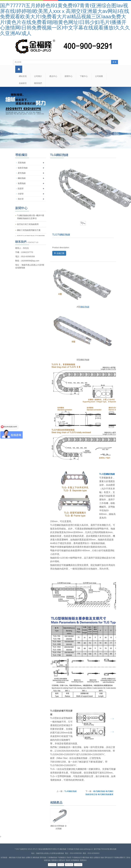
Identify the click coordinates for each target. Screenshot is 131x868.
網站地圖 (113, 849)
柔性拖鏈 (22, 173)
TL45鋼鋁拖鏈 (70, 791)
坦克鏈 (19, 857)
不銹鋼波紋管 (77, 857)
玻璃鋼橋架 (75, 860)
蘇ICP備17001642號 (101, 849)
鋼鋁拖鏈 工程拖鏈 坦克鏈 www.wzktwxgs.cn (76, 849)
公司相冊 (99, 76)
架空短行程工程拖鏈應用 (28, 224)
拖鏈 (23, 857)
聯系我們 (38, 83)
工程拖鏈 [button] (78, 865)
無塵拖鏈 (22, 183)
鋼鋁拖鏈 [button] (69, 865)
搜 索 (114, 62)
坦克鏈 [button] (61, 865)
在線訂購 (59, 253)
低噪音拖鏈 (23, 168)
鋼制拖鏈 (36, 857)
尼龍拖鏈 (22, 163)
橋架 (91, 857)
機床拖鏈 (86, 857)
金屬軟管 (29, 857)
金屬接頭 (97, 857)
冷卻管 (21, 194)
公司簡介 (38, 76)
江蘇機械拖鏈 (52, 857)
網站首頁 (23, 76)
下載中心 (84, 76)
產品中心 (53, 76)
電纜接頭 (55, 860)
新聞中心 (69, 76)
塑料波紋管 (109, 857)
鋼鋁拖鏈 (85, 307)
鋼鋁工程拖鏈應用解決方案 (29, 230)
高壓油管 (62, 860)
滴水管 (21, 199)
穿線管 (69, 857)
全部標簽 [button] (52, 865)
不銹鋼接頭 (62, 857)
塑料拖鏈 (43, 857)
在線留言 (23, 83)
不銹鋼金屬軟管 (119, 857)
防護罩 (21, 189)
